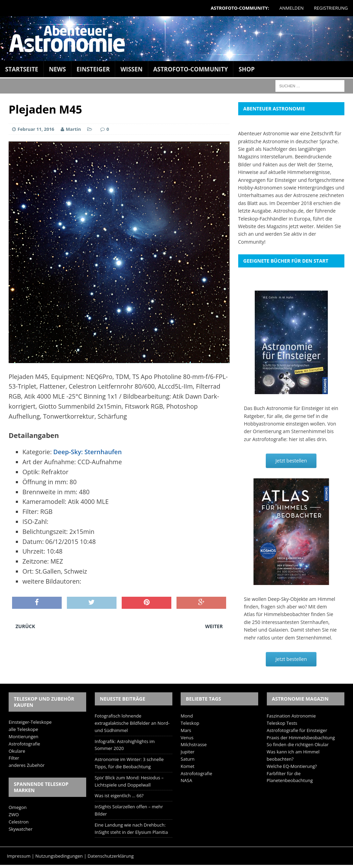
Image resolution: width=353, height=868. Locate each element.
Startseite (22, 69)
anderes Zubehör (27, 765)
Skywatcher (21, 829)
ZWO (14, 815)
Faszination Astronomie (291, 716)
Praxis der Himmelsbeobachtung (301, 738)
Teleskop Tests (282, 723)
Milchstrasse (194, 744)
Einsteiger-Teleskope (30, 722)
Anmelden (292, 8)
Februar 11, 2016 (36, 129)
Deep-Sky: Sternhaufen (88, 452)
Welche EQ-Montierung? (292, 766)
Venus (187, 738)
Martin (73, 129)
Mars (186, 730)
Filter (14, 758)
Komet (188, 766)
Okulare (17, 751)
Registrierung (331, 8)
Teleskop (190, 723)
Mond (187, 716)
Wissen (131, 69)
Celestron (19, 822)
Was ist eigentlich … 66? (119, 796)
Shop (247, 69)
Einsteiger (93, 69)
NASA (186, 780)
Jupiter (188, 752)
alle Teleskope (23, 729)
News (57, 69)
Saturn (188, 759)
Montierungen (23, 737)
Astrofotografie (24, 744)
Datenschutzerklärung (111, 856)
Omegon (18, 807)
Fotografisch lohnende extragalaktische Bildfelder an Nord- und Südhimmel (132, 723)
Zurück (25, 626)
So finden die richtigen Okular (298, 744)
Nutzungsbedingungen (59, 856)
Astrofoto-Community (191, 69)
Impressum (19, 856)
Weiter (214, 626)
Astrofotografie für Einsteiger (297, 730)
